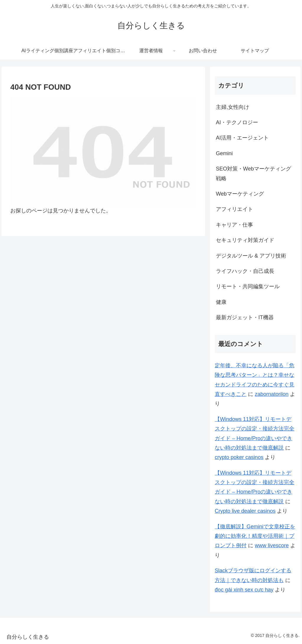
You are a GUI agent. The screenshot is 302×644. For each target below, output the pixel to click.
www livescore (272, 545)
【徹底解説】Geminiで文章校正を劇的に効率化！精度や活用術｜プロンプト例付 (255, 536)
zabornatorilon (272, 394)
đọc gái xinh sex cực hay (244, 590)
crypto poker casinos (239, 457)
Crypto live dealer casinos (245, 511)
